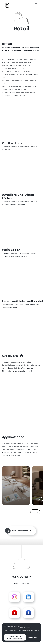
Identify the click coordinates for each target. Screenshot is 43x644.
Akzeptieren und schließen (15, 637)
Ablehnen (33, 637)
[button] (36, 4)
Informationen (25, 627)
